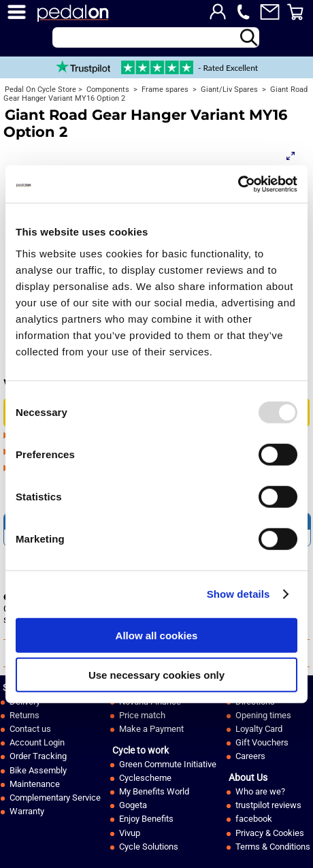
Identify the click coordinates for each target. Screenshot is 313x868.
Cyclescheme (145, 778)
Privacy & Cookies (270, 833)
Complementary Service (55, 798)
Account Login (37, 742)
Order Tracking (38, 756)
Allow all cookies (157, 635)
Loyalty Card (259, 729)
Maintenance (35, 784)
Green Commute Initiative (168, 764)
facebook (254, 819)
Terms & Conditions (273, 847)
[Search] (156, 37)
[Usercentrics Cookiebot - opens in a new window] (238, 184)
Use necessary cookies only (156, 675)
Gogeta (133, 805)
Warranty (27, 811)
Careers (250, 756)
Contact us (30, 729)
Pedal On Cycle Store (40, 90)
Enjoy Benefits (146, 819)
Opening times (263, 715)
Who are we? (260, 791)
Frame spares (164, 90)
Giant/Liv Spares (228, 90)
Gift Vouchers (262, 742)
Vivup (130, 833)
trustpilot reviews (268, 805)
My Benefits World (154, 791)
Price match (142, 715)
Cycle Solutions (149, 847)
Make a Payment (151, 729)
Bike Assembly (38, 770)
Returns (24, 715)
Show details (238, 594)
